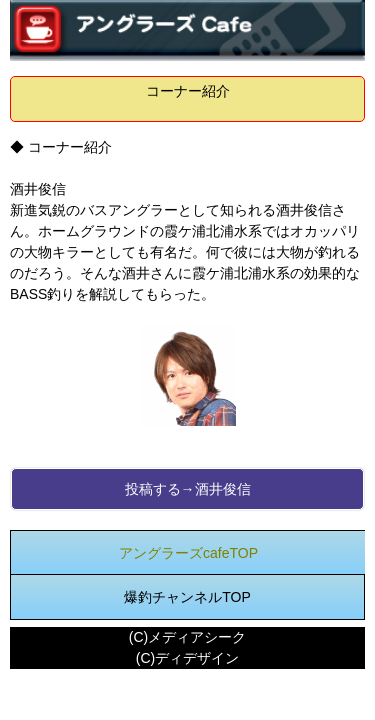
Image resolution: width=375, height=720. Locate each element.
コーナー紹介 (188, 91)
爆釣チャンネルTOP (187, 597)
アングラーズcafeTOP (188, 553)
